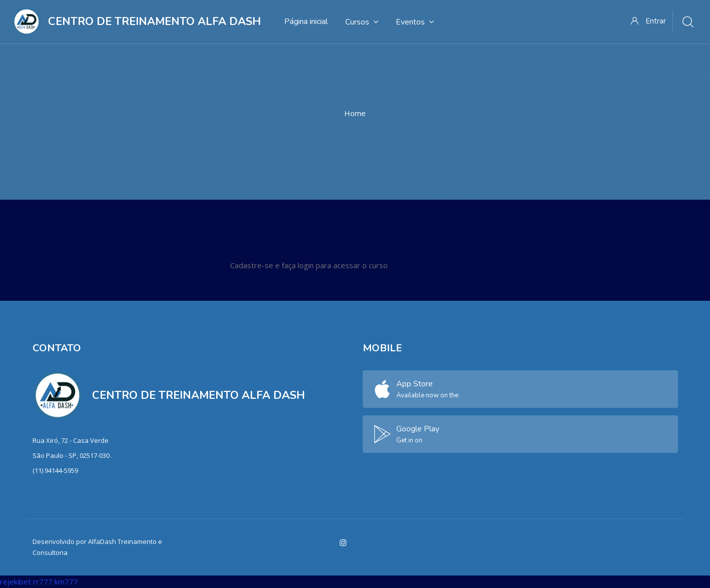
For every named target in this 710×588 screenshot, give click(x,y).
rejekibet (16, 581)
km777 (66, 581)
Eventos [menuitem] (415, 22)
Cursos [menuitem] (362, 22)
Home (355, 113)
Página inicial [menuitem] (306, 22)
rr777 (43, 581)
